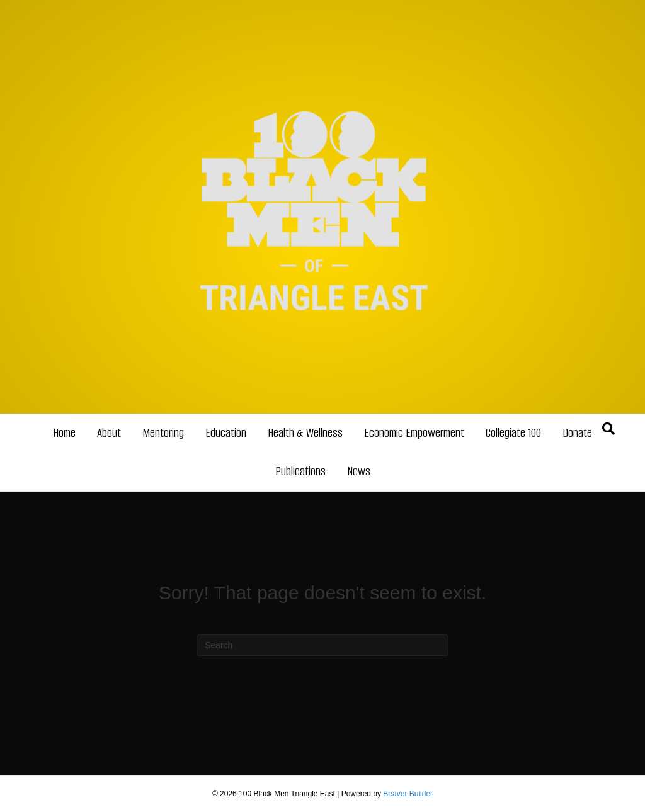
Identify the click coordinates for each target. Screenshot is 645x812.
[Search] (608, 429)
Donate (577, 433)
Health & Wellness (305, 433)
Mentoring (163, 433)
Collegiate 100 (513, 433)
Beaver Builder (408, 794)
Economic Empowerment (414, 433)
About (109, 433)
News (359, 471)
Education (226, 433)
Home (64, 433)
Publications (300, 471)
